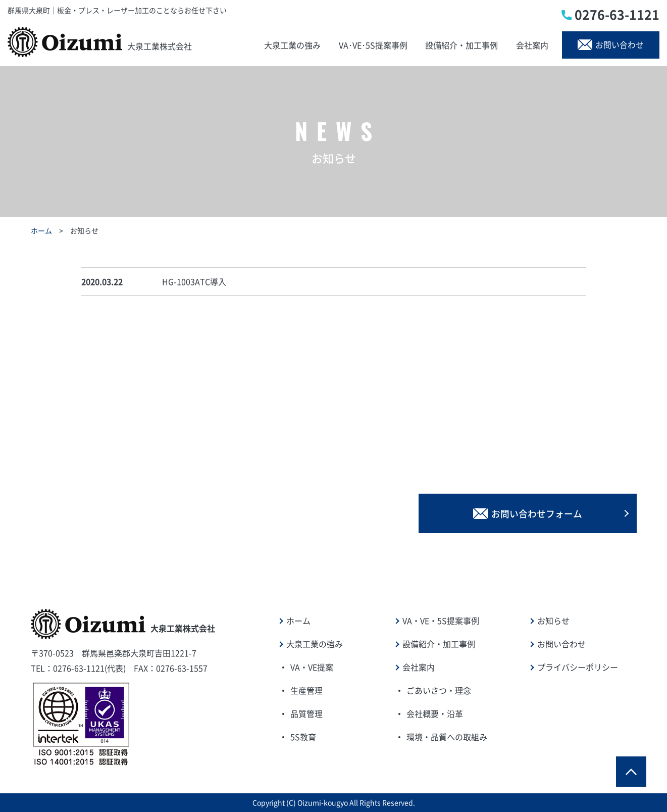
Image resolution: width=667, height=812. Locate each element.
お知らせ (553, 620)
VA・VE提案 (312, 667)
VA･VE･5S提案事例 (372, 45)
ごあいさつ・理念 (439, 690)
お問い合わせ (609, 45)
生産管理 (306, 690)
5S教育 (303, 737)
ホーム (41, 230)
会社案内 (529, 45)
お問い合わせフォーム (543, 513)
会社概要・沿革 (435, 713)
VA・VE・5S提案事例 (441, 620)
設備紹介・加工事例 (460, 45)
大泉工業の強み (292, 45)
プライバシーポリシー (578, 667)
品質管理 (306, 713)
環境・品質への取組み (447, 737)
